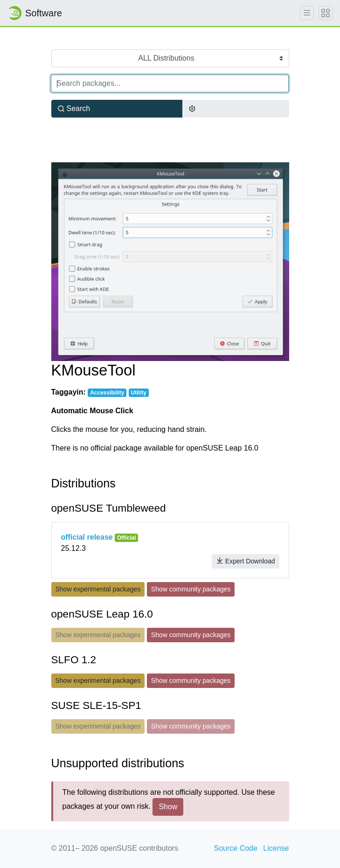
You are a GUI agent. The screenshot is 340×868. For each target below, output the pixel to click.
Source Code (236, 848)
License (276, 848)
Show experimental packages (98, 589)
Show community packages (191, 589)
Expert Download (246, 561)
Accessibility (107, 393)
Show (168, 807)
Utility (139, 393)
